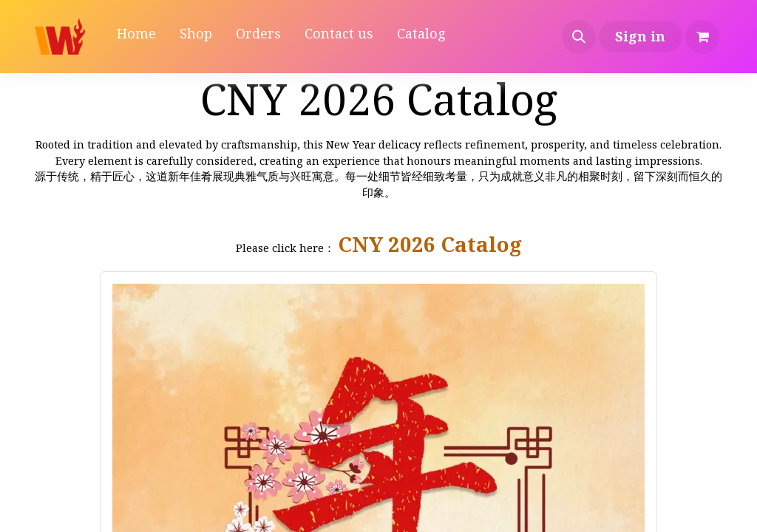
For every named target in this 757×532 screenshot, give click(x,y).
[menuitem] (136, 37)
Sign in (640, 36)
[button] (579, 37)
